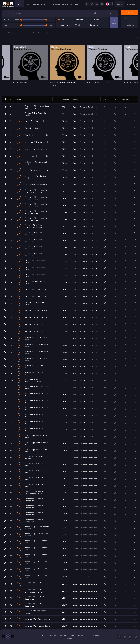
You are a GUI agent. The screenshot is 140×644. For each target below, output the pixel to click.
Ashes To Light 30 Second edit (36, 563)
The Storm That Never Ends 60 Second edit (37, 198)
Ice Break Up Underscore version (36, 612)
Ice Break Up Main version (36, 184)
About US (35, 4)
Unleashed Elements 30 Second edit (35, 514)
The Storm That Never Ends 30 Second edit (37, 212)
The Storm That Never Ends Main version (37, 107)
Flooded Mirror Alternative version (36, 338)
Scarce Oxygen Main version (37, 149)
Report (77, 4)
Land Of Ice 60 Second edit (37, 289)
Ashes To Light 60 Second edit (36, 542)
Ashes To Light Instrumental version (37, 528)
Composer (94, 25)
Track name (80, 20)
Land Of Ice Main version (35, 121)
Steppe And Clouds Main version (36, 177)
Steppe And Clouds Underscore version (33, 584)
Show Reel (69, 4)
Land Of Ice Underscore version (35, 261)
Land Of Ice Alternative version (35, 282)
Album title (94, 20)
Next (136, 38)
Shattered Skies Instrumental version (34, 381)
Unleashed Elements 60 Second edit (35, 500)
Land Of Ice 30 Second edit (36, 296)
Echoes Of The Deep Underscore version (34, 226)
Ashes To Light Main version (37, 170)
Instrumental (66, 25)
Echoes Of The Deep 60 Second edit (35, 233)
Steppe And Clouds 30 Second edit (35, 605)
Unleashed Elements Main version (36, 163)
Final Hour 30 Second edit (36, 324)
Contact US (59, 4)
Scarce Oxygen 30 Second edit (36, 451)
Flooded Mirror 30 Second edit (36, 373)
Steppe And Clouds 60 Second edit (35, 598)
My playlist (130, 25)
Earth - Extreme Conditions (85, 107)
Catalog (130, 13)
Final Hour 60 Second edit (36, 310)
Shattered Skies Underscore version (37, 388)
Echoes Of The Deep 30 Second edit (35, 247)
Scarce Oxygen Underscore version (37, 437)
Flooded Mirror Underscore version (36, 345)
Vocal (78, 25)
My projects (130, 19)
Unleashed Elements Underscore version (34, 493)
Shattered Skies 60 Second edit (37, 395)
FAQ (29, 4)
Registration (131, 4)
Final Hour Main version (35, 128)
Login (119, 4)
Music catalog (12, 33)
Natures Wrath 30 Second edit (36, 479)
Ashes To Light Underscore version (36, 535)
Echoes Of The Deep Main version (36, 114)
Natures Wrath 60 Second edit (36, 465)
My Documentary (25, 33)
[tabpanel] (30, 64)
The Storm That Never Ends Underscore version (37, 191)
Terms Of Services (47, 4)
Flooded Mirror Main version (37, 135)
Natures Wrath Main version (37, 156)
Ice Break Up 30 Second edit (37, 626)
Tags (63, 20)
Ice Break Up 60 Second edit (37, 619)
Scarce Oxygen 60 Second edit (36, 444)
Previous (105, 38)
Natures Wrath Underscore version (36, 458)
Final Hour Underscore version (35, 303)
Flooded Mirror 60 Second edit (36, 366)
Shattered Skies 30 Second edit (37, 416)
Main (3, 33)
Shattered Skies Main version (37, 142)
